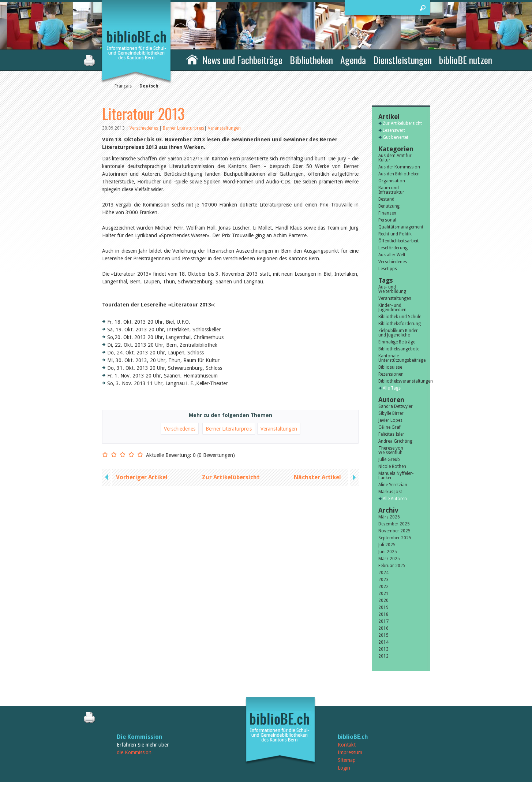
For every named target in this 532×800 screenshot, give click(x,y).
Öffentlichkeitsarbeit (398, 241)
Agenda (353, 60)
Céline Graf (389, 427)
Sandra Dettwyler (396, 406)
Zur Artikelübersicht (231, 477)
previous (107, 477)
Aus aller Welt (392, 255)
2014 (383, 642)
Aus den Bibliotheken (399, 174)
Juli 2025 (387, 545)
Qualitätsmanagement (401, 227)
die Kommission (134, 752)
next (353, 477)
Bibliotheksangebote (399, 349)
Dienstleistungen (402, 60)
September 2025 (395, 538)
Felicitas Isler (391, 434)
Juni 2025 (388, 552)
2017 (383, 621)
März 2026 (389, 517)
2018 (383, 614)
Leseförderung (393, 248)
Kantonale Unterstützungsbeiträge (401, 358)
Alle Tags (392, 388)
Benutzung (389, 206)
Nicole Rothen (392, 466)
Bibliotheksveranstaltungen (401, 381)
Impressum (350, 752)
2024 (383, 573)
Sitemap (347, 760)
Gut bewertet (396, 137)
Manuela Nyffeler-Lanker (396, 476)
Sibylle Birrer (391, 413)
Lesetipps (388, 269)
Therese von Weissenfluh (391, 450)
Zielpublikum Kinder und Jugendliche (398, 333)
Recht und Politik (395, 234)
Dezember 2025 (394, 524)
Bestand (386, 199)
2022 (383, 587)
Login (344, 768)
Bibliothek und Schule (400, 317)
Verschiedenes (144, 128)
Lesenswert (394, 130)
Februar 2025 (392, 566)
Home (192, 59)
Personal (387, 220)
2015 (383, 635)
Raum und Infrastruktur (391, 190)
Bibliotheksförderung (400, 324)
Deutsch (149, 86)
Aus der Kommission (399, 167)
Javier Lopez (390, 420)
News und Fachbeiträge (242, 60)
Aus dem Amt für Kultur (395, 158)
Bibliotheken (311, 60)
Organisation (392, 181)
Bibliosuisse (390, 367)
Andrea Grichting (395, 441)
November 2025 (394, 531)
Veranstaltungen (224, 128)
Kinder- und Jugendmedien (392, 308)
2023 (383, 580)
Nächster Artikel (317, 477)
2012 (383, 656)
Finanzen (387, 213)
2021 (383, 594)
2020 (383, 600)
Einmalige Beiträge (397, 342)
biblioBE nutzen (466, 60)
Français (123, 86)
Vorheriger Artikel (142, 477)
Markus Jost (390, 492)
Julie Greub (389, 459)
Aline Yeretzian (393, 485)
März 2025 (389, 559)
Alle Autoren (395, 499)
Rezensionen (391, 374)
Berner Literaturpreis (183, 128)
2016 (383, 628)
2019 (383, 607)
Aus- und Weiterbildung (392, 289)
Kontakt (347, 745)
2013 (383, 649)
